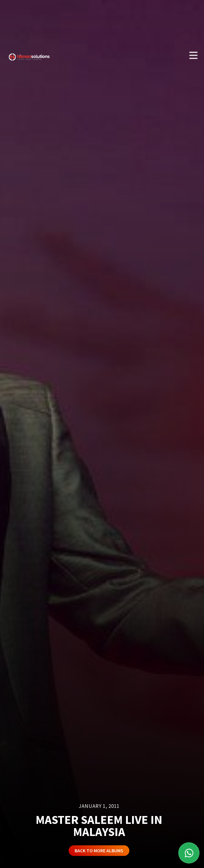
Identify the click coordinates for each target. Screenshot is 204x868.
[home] (28, 55)
